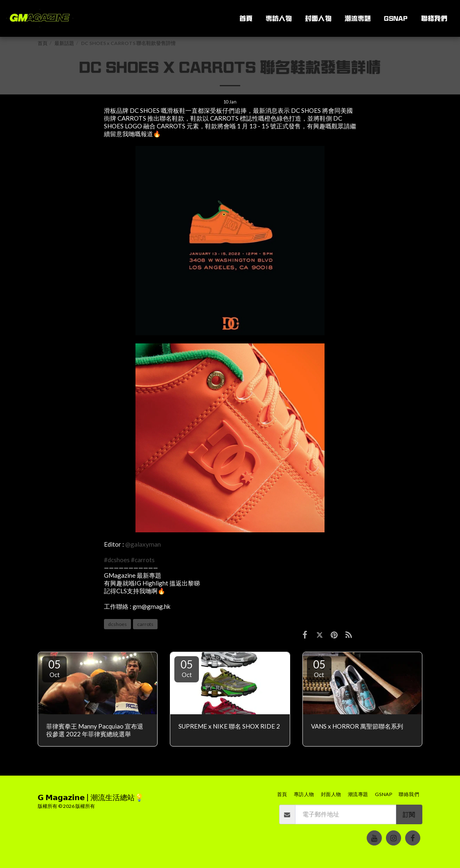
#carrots (143, 560)
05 (54, 668)
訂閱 (409, 814)
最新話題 (64, 43)
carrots (145, 624)
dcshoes (117, 624)
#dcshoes (117, 560)
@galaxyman (143, 544)
